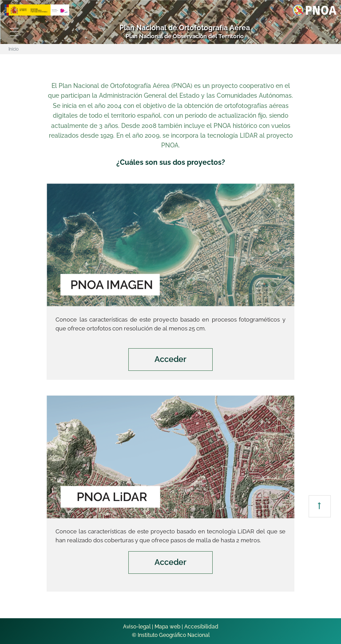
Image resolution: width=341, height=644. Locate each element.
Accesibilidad (201, 627)
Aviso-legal (137, 627)
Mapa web (167, 627)
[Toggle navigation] (14, 32)
